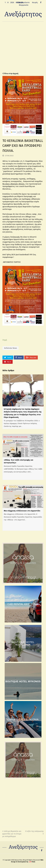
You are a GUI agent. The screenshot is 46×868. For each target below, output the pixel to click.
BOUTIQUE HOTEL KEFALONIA (23, 643)
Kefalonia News (11, 348)
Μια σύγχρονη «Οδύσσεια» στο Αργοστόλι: (22, 511)
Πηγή (5, 340)
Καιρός (35, 2)
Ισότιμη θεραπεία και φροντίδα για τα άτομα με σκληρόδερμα (12, 834)
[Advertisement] (23, 47)
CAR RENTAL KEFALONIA (23, 604)
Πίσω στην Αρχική (10, 74)
